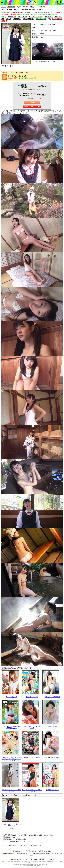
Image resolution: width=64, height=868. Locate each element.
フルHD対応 (11, 7)
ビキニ (55, 31)
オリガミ (9, 19)
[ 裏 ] (12, 66)
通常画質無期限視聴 (25, 86)
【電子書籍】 (17, 19)
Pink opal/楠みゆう (12, 697)
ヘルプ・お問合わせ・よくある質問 (33, 851)
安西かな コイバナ (32, 697)
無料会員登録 (47, 851)
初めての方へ (17, 851)
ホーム (4, 7)
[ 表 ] (7, 66)
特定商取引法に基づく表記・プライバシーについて (24, 859)
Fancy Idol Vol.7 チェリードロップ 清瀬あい (32, 791)
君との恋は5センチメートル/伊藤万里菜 (12, 791)
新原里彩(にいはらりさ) (47, 24)
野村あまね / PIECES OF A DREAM (32, 727)
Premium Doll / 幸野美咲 (52, 757)
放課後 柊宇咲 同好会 (52, 790)
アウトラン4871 (23, 17)
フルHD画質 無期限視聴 (28, 95)
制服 (50, 31)
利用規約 (42, 859)
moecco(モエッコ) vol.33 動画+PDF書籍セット (12, 727)
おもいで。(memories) (36, 17)
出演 (35, 24)
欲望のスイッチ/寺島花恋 (52, 697)
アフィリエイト (50, 859)
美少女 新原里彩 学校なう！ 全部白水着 (12, 825)
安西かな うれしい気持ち (32, 757)
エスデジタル (49, 17)
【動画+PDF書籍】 (28, 19)
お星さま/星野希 (52, 726)
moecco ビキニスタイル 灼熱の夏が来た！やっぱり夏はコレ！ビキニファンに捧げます (12, 759)
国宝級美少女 (12, 17)
